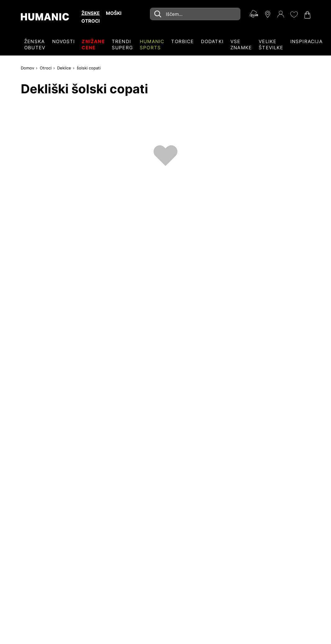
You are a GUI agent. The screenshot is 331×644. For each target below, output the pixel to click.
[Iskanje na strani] (195, 14)
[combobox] (195, 14)
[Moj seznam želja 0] (294, 15)
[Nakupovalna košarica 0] (307, 15)
